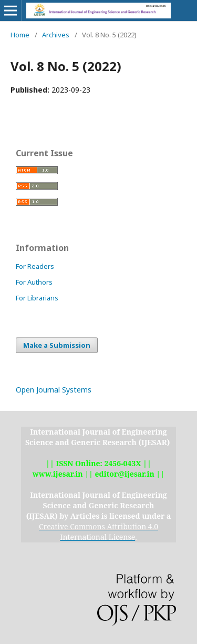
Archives (56, 35)
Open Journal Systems (54, 390)
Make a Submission (57, 345)
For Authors (34, 282)
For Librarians (37, 298)
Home (20, 35)
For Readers (35, 266)
